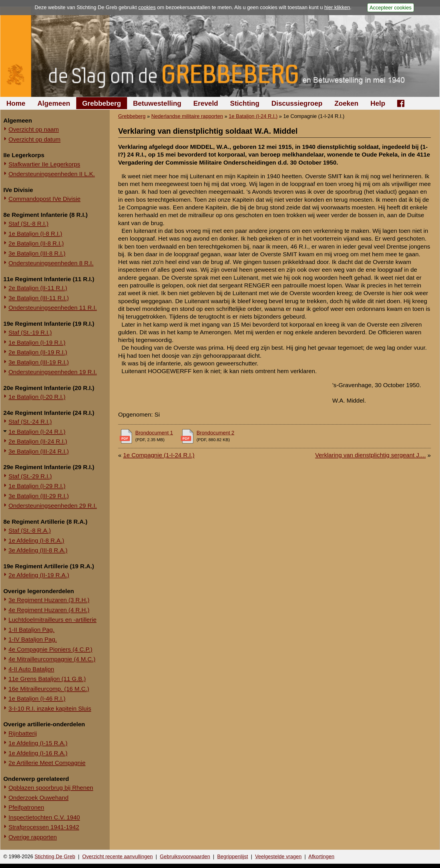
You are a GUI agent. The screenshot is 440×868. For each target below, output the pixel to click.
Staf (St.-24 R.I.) (30, 422)
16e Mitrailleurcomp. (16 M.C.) (49, 689)
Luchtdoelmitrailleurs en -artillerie (53, 620)
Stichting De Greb (55, 857)
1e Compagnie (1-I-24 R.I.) (159, 455)
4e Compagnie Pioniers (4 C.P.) (51, 649)
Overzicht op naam (34, 129)
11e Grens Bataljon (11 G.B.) (47, 679)
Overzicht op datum (35, 139)
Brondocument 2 (215, 433)
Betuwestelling (157, 103)
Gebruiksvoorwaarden (185, 857)
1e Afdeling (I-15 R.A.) (38, 743)
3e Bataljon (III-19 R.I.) (39, 362)
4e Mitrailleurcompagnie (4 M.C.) (52, 659)
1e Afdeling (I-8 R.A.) (36, 540)
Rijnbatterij (23, 733)
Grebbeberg (102, 103)
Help (378, 103)
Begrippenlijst (232, 857)
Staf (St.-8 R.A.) (30, 530)
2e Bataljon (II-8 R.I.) (36, 243)
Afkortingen (321, 857)
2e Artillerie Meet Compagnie (47, 763)
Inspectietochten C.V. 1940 (44, 817)
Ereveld (206, 103)
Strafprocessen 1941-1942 (44, 827)
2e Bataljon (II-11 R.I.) (38, 288)
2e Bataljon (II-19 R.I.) (38, 352)
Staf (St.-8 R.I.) (29, 224)
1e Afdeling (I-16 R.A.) (38, 753)
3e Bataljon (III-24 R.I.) (39, 451)
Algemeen (54, 103)
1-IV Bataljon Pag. (33, 639)
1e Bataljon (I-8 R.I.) (35, 234)
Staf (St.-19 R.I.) (30, 332)
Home (16, 103)
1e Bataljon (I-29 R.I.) (37, 486)
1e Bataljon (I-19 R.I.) (37, 342)
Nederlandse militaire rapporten (187, 116)
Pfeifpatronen (26, 807)
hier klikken (337, 7)
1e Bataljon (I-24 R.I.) (37, 432)
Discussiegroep (297, 103)
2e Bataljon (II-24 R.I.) (38, 441)
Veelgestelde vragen (278, 857)
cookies (147, 7)
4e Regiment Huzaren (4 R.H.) (49, 610)
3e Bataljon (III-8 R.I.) (37, 253)
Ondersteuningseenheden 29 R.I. (53, 506)
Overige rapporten (33, 837)
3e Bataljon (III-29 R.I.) (39, 496)
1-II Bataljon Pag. (32, 630)
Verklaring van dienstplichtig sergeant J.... (371, 455)
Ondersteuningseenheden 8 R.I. (51, 263)
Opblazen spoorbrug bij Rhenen (51, 788)
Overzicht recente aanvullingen (117, 857)
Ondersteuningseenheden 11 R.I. (53, 308)
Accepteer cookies (390, 7)
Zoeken (346, 103)
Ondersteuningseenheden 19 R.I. (53, 372)
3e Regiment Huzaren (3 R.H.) (49, 600)
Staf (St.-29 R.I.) (30, 476)
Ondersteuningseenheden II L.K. (52, 174)
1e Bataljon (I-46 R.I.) (37, 698)
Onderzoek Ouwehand (39, 798)
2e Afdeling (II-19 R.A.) (39, 575)
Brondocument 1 (154, 433)
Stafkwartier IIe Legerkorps (44, 164)
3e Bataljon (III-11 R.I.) (39, 298)
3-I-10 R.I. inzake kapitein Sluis (50, 708)
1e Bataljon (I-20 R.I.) (37, 397)
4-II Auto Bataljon (31, 669)
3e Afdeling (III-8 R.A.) (38, 550)
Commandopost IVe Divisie (45, 199)
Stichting (245, 103)
